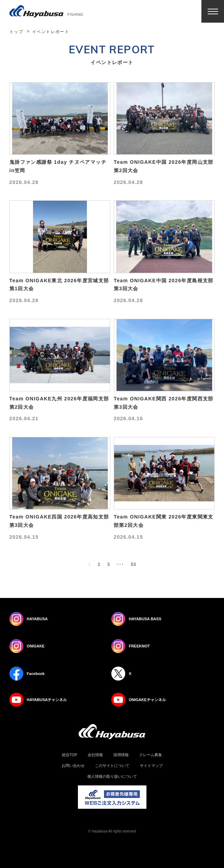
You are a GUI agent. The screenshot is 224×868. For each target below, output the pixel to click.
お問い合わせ (73, 766)
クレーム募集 (151, 755)
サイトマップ (151, 766)
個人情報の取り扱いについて (112, 777)
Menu (213, 11)
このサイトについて (112, 766)
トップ (16, 32)
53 (133, 564)
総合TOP (70, 755)
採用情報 (121, 755)
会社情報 (95, 755)
